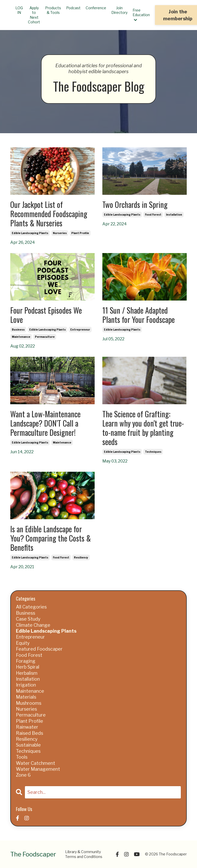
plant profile (80, 233)
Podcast (73, 8)
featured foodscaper (39, 649)
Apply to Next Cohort (34, 15)
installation (174, 215)
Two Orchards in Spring (135, 205)
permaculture (45, 337)
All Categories (31, 607)
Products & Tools (53, 10)
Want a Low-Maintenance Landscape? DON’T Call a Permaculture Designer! (45, 423)
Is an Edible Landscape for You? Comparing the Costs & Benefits (51, 538)
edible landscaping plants (30, 233)
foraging (26, 661)
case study (28, 619)
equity (23, 643)
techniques (153, 452)
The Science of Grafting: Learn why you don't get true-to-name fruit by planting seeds (143, 428)
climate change (33, 625)
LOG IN (19, 10)
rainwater (27, 727)
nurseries (60, 233)
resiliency (81, 557)
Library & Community (83, 852)
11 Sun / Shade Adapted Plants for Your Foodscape (139, 315)
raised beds (29, 733)
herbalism (27, 673)
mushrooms (29, 703)
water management (38, 769)
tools (22, 757)
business (18, 330)
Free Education (141, 15)
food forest (153, 215)
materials (26, 697)
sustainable (28, 745)
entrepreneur (80, 330)
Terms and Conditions (84, 857)
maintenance (21, 337)
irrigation (26, 685)
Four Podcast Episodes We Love (46, 315)
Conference (96, 8)
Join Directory (119, 10)
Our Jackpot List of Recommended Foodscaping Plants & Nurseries (49, 214)
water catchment (36, 763)
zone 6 (23, 775)
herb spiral (28, 667)
